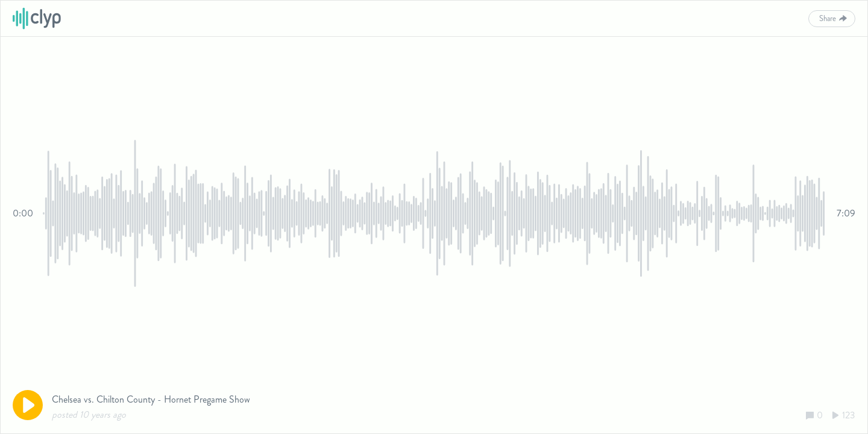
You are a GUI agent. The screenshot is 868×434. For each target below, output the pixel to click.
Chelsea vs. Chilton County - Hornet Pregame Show (151, 399)
